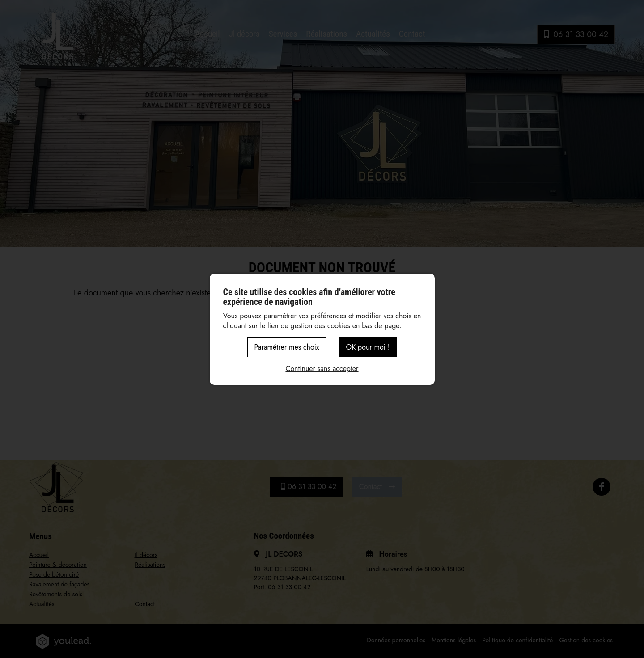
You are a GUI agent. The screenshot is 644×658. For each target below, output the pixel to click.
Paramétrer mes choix (286, 347)
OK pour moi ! (368, 347)
